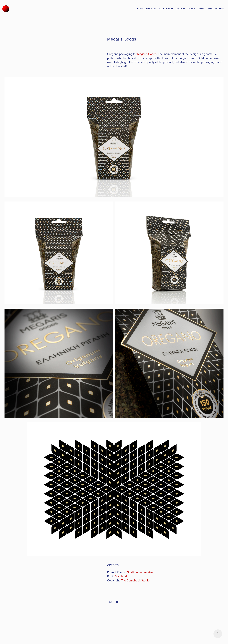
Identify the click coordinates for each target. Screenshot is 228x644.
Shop (201, 9)
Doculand (121, 576)
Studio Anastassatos (140, 572)
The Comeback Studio (135, 580)
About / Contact (217, 9)
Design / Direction (146, 9)
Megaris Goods (147, 54)
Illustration (166, 9)
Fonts (192, 9)
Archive (181, 9)
